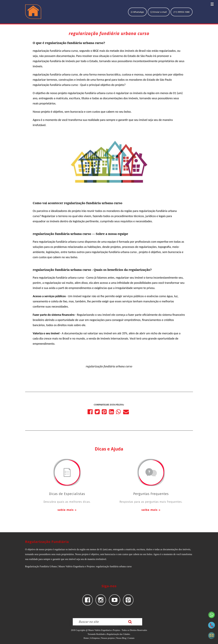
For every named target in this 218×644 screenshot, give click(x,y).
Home (86, 638)
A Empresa (95, 638)
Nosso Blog (121, 638)
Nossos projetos (108, 638)
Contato (131, 638)
